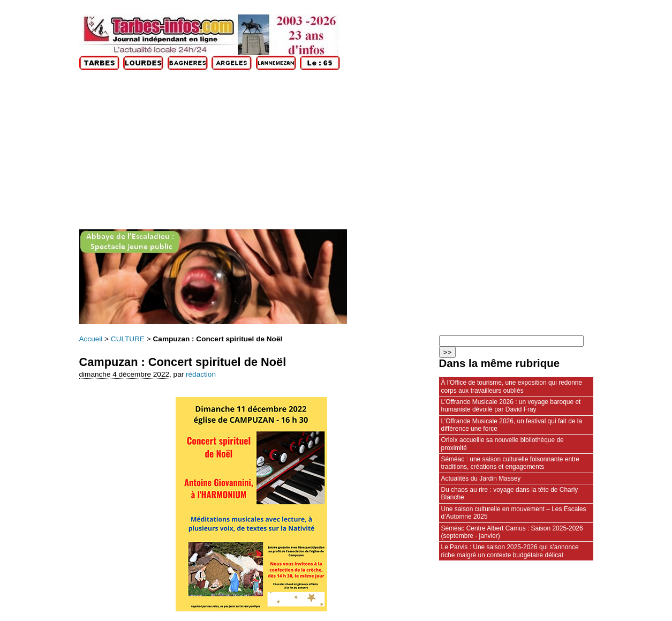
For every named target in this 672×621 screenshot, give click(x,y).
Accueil (91, 339)
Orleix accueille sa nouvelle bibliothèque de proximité (503, 444)
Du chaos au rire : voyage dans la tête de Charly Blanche (510, 493)
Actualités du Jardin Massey (481, 478)
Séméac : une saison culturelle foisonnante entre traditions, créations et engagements (510, 463)
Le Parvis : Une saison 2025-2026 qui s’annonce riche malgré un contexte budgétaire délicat (510, 551)
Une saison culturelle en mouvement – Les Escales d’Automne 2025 (514, 513)
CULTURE (128, 339)
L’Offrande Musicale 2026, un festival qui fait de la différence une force (512, 425)
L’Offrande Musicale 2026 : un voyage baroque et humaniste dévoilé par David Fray (511, 406)
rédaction (201, 374)
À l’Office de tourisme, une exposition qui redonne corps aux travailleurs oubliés (512, 386)
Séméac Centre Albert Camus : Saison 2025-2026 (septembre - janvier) (512, 532)
